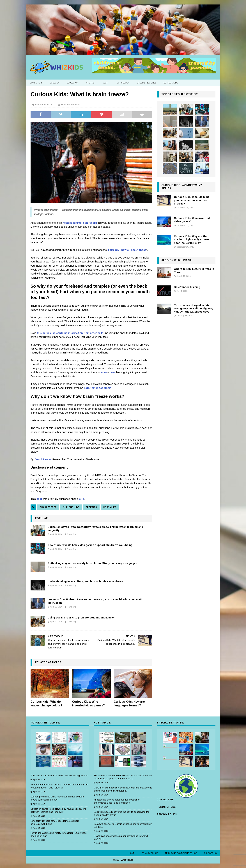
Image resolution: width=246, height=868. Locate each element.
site (82, 499)
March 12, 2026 (183, 276)
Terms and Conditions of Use (181, 853)
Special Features (147, 83)
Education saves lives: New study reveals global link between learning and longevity (58, 810)
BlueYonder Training (187, 287)
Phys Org (71, 534)
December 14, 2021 (185, 208)
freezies (91, 507)
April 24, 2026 (56, 534)
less (113, 372)
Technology (123, 83)
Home (132, 853)
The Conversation (70, 105)
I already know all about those (127, 250)
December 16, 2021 (185, 247)
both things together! (97, 388)
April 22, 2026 (56, 567)
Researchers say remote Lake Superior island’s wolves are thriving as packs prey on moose (123, 777)
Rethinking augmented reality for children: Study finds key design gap (92, 563)
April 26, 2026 (39, 779)
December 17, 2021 (185, 225)
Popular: (42, 518)
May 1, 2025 (182, 291)
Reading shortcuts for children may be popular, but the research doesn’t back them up (59, 786)
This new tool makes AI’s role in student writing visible (59, 775)
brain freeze (48, 507)
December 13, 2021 (45, 105)
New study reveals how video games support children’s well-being (90, 545)
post (39, 499)
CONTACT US (165, 800)
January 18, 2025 (184, 316)
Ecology (54, 83)
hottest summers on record (80, 223)
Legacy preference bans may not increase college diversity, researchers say (57, 798)
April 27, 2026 (102, 783)
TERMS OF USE (166, 807)
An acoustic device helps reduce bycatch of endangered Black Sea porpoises (117, 801)
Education (73, 83)
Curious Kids (171, 83)
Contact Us (210, 853)
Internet (91, 83)
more (104, 372)
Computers (36, 83)
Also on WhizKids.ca (176, 260)
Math (106, 83)
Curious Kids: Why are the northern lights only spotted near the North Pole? (192, 239)
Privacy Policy (150, 853)
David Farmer (43, 459)
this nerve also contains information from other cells (70, 333)
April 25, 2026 (39, 804)
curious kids (71, 507)
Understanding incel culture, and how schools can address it (87, 581)
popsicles (110, 507)
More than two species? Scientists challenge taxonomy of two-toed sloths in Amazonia (123, 789)
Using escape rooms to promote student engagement (82, 618)
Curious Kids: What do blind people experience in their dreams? (192, 200)
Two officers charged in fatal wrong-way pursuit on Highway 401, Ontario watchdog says (194, 308)
